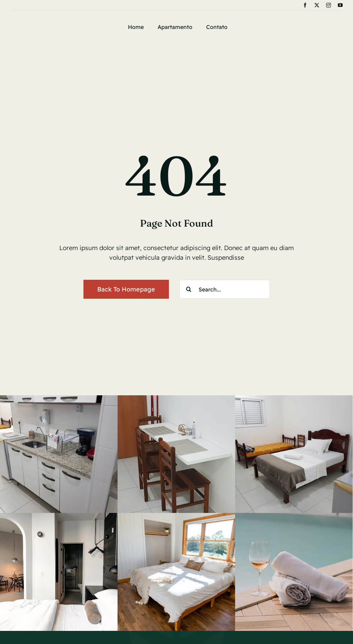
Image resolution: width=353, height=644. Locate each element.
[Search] (189, 289)
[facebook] (305, 5)
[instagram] (329, 5)
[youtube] (340, 5)
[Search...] (225, 289)
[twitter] (317, 5)
